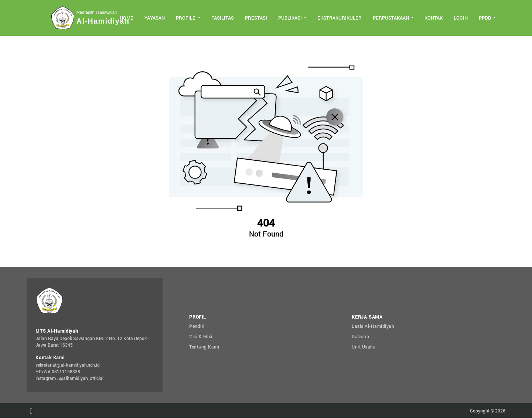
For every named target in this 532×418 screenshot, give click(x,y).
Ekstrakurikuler (340, 18)
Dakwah (360, 336)
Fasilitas (223, 18)
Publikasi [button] (291, 18)
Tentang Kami (204, 347)
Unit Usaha (364, 347)
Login (461, 18)
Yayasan (155, 18)
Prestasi (256, 18)
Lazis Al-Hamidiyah (373, 326)
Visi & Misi (201, 336)
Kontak (434, 18)
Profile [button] (186, 18)
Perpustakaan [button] (391, 18)
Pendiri (197, 326)
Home (127, 18)
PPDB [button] (485, 18)
